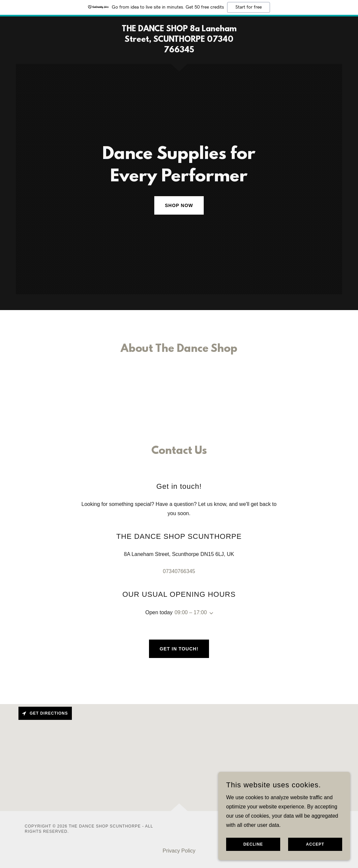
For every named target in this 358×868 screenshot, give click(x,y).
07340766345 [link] (179, 571)
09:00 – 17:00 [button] (191, 612)
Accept (315, 844)
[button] (210, 613)
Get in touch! (179, 649)
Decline (253, 844)
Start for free (249, 7)
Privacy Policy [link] (179, 851)
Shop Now (179, 205)
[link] (179, 51)
